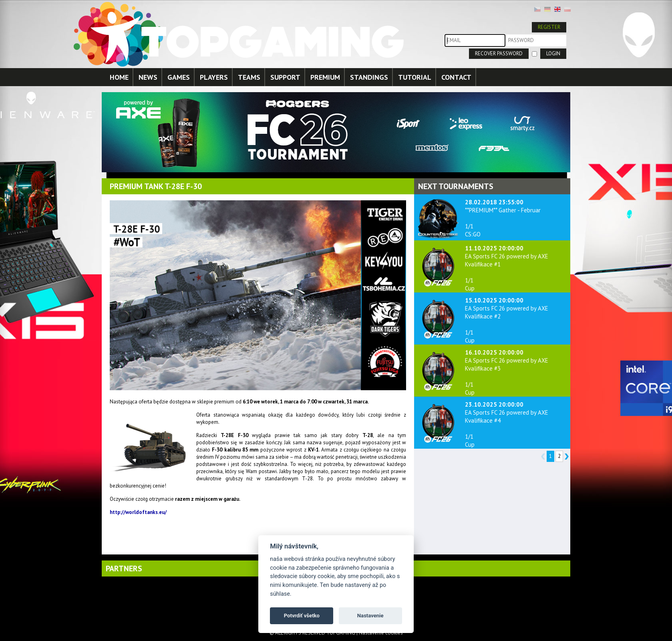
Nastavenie (370, 616)
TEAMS (249, 77)
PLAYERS (214, 77)
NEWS (148, 77)
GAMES (179, 77)
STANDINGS (369, 77)
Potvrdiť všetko (302, 616)
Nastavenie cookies (381, 633)
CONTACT (456, 77)
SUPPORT (285, 77)
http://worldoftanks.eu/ (138, 512)
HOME (119, 77)
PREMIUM (325, 77)
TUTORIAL (415, 77)
